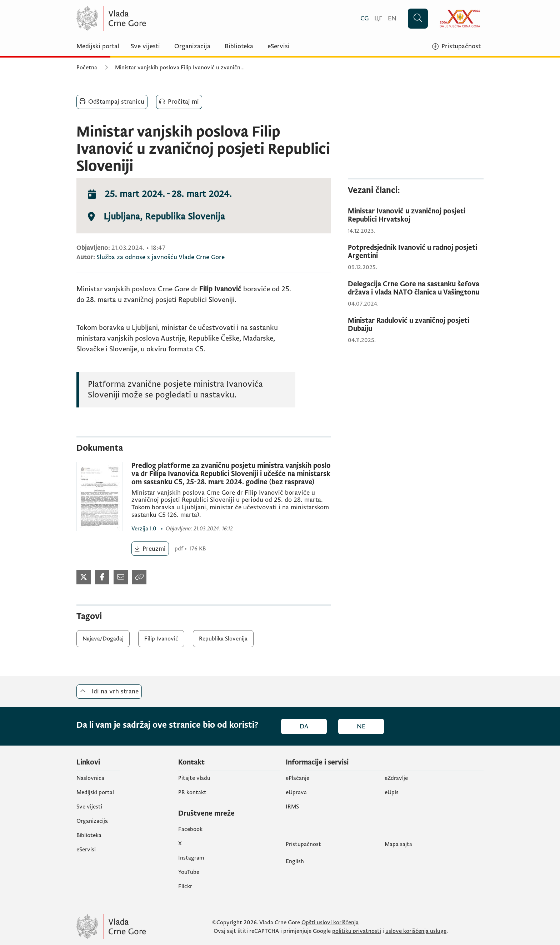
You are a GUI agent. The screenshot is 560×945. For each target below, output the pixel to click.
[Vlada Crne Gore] (146, 18)
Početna (87, 68)
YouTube (189, 872)
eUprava (296, 792)
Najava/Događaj (103, 639)
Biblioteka (239, 46)
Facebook (190, 829)
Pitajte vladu (194, 778)
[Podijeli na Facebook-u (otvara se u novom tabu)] (102, 577)
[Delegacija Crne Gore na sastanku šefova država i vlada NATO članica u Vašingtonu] (416, 288)
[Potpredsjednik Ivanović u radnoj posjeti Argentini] (416, 252)
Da (304, 726)
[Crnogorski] (364, 18)
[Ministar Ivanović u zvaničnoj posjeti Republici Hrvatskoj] (416, 216)
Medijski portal (98, 46)
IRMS (292, 807)
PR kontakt (192, 792)
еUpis (392, 792)
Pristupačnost (303, 844)
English (295, 861)
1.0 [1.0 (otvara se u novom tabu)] (145, 529)
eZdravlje (396, 778)
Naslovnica (90, 778)
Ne (361, 726)
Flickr (185, 886)
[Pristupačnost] (456, 46)
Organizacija (192, 46)
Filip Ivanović (161, 639)
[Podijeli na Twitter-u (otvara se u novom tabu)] (84, 577)
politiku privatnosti (357, 931)
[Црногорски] (378, 18)
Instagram (191, 858)
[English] (392, 18)
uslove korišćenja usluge (416, 931)
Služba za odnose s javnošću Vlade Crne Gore (161, 257)
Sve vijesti (145, 46)
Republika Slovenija (223, 639)
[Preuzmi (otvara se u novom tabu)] (150, 549)
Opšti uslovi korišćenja (330, 922)
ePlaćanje (297, 778)
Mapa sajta (398, 844)
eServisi (279, 46)
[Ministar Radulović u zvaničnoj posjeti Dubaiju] (416, 325)
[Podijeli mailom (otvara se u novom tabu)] (121, 577)
